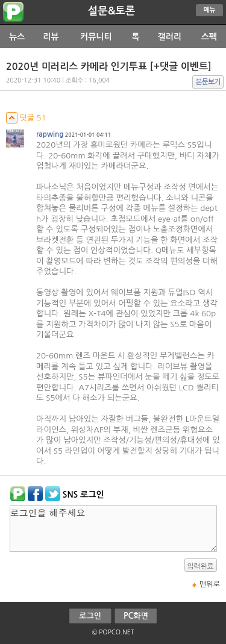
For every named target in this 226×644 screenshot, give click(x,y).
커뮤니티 (96, 37)
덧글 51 (26, 118)
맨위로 (210, 584)
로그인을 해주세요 (113, 529)
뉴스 (17, 37)
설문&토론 (112, 11)
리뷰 (51, 37)
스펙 (209, 37)
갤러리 (170, 37)
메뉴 (210, 10)
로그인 (90, 616)
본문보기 (208, 82)
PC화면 (136, 616)
